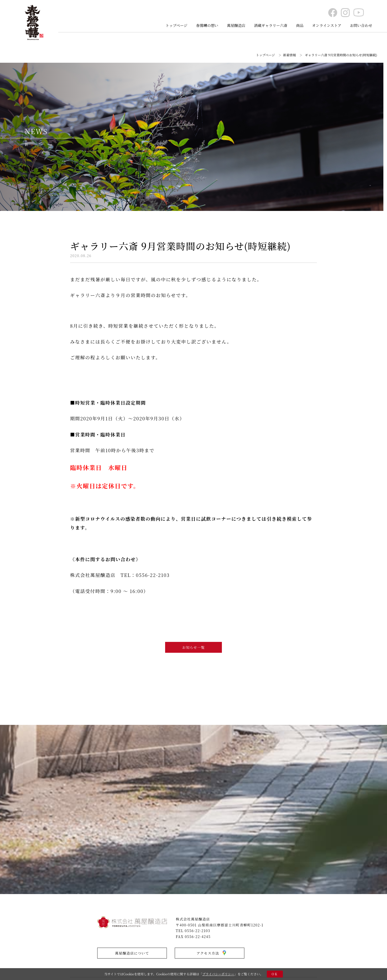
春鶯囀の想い (207, 25)
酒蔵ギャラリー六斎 (271, 25)
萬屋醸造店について (132, 953)
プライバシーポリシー (218, 974)
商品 (300, 25)
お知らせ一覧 (193, 647)
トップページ (177, 25)
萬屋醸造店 (236, 25)
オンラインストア (327, 25)
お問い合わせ (361, 25)
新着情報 (290, 55)
